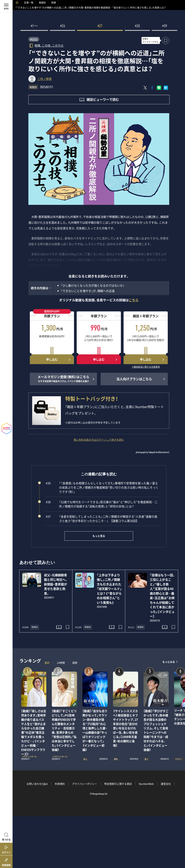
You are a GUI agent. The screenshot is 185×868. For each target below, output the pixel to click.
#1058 (25, 627)
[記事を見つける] (6, 836)
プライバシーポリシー (84, 784)
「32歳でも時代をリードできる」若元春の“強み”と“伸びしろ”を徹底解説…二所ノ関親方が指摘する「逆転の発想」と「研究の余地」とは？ (102, 504)
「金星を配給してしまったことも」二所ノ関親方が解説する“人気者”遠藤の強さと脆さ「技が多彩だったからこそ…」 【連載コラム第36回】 (101, 519)
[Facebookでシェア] (152, 88)
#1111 (34, 39)
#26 (63, 26)
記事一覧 (29, 2)
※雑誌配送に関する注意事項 (146, 367)
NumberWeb (146, 784)
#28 (137, 26)
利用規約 (60, 784)
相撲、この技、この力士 (49, 45)
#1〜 (34, 26)
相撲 (54, 2)
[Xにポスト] (145, 88)
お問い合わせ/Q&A (37, 784)
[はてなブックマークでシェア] (166, 88)
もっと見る (99, 536)
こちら (134, 300)
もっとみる (169, 662)
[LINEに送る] (159, 88)
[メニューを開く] (6, 6)
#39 (165, 26)
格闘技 (42, 2)
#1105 (78, 627)
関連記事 (180, 851)
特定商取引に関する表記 (118, 784)
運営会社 (166, 784)
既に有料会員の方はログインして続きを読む (99, 440)
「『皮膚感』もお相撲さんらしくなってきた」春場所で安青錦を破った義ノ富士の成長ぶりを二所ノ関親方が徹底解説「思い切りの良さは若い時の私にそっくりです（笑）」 (102, 487)
